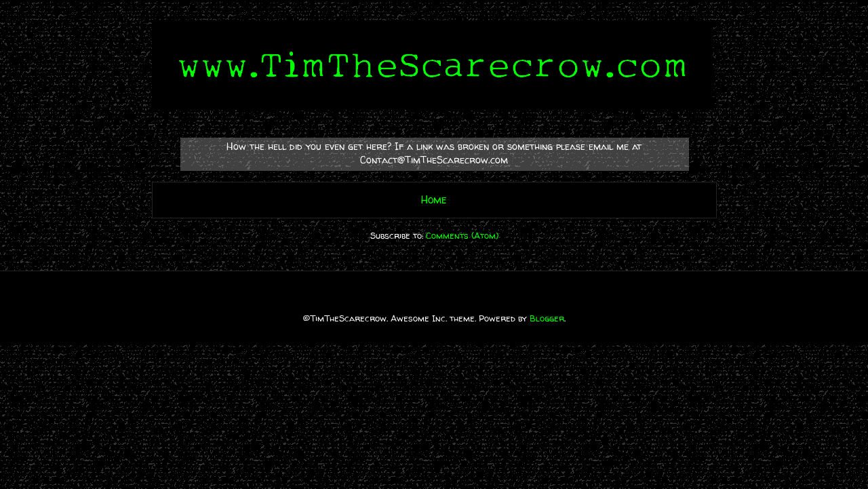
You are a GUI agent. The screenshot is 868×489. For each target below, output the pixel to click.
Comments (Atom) (462, 235)
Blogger (547, 318)
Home (434, 200)
